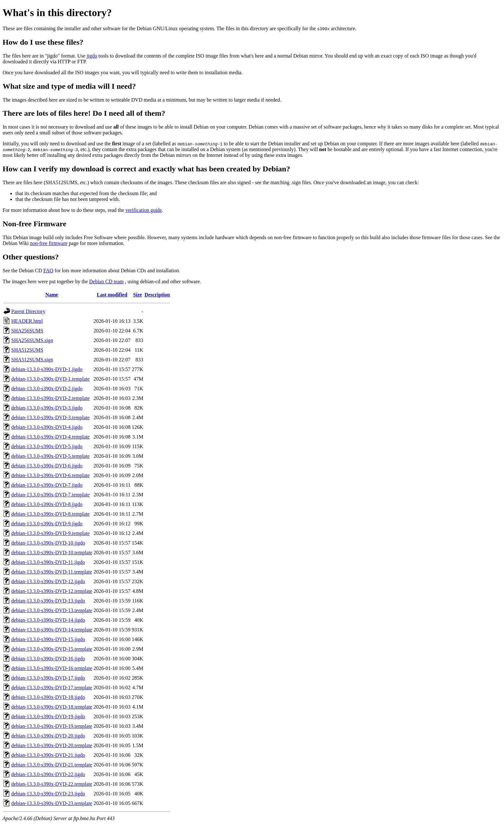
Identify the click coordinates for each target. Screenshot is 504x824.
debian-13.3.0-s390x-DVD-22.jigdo (48, 774)
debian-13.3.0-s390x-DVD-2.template (50, 398)
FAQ (48, 271)
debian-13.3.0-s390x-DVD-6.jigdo (47, 466)
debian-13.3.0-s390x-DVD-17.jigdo (48, 678)
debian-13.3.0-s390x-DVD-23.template (52, 803)
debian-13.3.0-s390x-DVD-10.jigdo (48, 543)
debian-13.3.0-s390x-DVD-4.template (50, 437)
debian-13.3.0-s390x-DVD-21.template (52, 765)
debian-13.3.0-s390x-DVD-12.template (52, 591)
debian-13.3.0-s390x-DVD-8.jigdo (47, 504)
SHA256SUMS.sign (32, 340)
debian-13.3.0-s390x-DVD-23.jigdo (48, 794)
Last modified (112, 295)
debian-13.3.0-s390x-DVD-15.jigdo (48, 639)
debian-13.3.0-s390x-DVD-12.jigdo (48, 581)
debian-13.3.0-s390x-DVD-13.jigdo (48, 601)
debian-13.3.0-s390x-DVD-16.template (52, 668)
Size (138, 295)
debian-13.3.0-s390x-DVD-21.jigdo (48, 755)
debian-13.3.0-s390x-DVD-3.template (50, 417)
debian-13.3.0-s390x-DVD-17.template (52, 688)
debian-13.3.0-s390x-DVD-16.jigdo (48, 659)
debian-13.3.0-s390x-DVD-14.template (52, 630)
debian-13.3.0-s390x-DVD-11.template (52, 572)
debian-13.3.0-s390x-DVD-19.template (52, 726)
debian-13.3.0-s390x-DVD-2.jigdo (47, 389)
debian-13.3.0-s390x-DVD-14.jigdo (48, 620)
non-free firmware (49, 243)
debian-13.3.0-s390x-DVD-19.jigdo (48, 716)
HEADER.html (27, 321)
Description (157, 295)
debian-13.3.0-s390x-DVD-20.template (52, 745)
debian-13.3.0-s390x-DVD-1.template (50, 379)
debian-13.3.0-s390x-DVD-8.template (50, 514)
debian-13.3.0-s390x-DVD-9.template (50, 533)
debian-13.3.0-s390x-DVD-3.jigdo (47, 408)
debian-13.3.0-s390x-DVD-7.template (50, 495)
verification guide (144, 210)
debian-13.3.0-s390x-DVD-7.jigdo (47, 485)
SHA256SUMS (27, 331)
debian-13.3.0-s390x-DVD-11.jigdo (48, 562)
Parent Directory (28, 311)
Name (52, 295)
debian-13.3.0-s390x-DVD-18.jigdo (48, 697)
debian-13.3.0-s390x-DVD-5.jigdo (47, 446)
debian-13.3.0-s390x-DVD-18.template (52, 707)
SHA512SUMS (27, 350)
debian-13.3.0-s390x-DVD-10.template (52, 552)
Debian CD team (106, 281)
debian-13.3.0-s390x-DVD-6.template (50, 475)
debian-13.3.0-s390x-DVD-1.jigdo (47, 369)
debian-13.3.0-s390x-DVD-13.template (52, 610)
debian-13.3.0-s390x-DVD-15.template (52, 649)
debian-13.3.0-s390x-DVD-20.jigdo (48, 736)
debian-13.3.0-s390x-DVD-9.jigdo (47, 524)
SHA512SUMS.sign (32, 360)
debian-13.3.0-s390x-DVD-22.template (52, 784)
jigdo (92, 56)
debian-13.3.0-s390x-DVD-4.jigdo (47, 427)
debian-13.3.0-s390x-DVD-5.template (50, 456)
